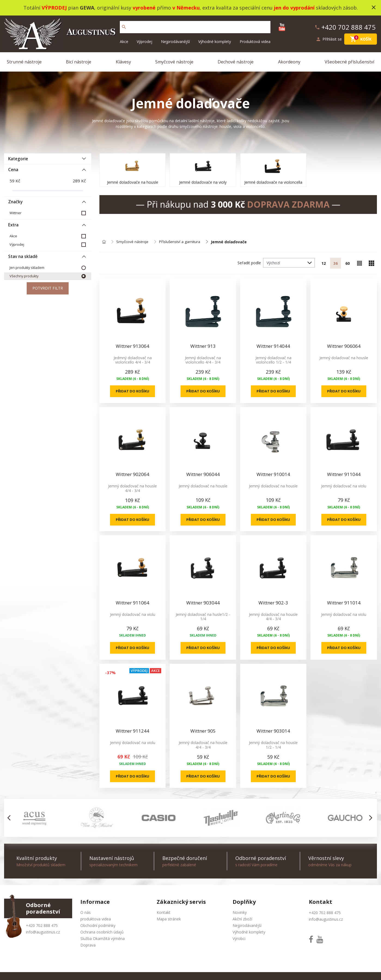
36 (336, 263)
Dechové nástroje (236, 62)
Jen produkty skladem (27, 268)
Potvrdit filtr (48, 289)
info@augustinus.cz (43, 934)
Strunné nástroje (24, 62)
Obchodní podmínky (98, 927)
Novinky (240, 914)
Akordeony (289, 62)
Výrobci (239, 940)
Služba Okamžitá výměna (103, 940)
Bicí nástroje (79, 62)
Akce (124, 42)
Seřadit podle (249, 263)
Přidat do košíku (133, 392)
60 (348, 263)
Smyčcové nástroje (174, 62)
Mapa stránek (169, 921)
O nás (86, 914)
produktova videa (96, 921)
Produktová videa (255, 42)
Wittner (16, 213)
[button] (10, 820)
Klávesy (123, 62)
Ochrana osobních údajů (102, 934)
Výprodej (144, 42)
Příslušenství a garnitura (182, 242)
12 (324, 263)
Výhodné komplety (215, 42)
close (374, 7)
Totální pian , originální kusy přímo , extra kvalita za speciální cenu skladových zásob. (191, 8)
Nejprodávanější (175, 42)
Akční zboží (242, 921)
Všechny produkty (24, 276)
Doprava (88, 947)
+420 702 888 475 (42, 927)
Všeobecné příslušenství (349, 62)
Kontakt (164, 914)
